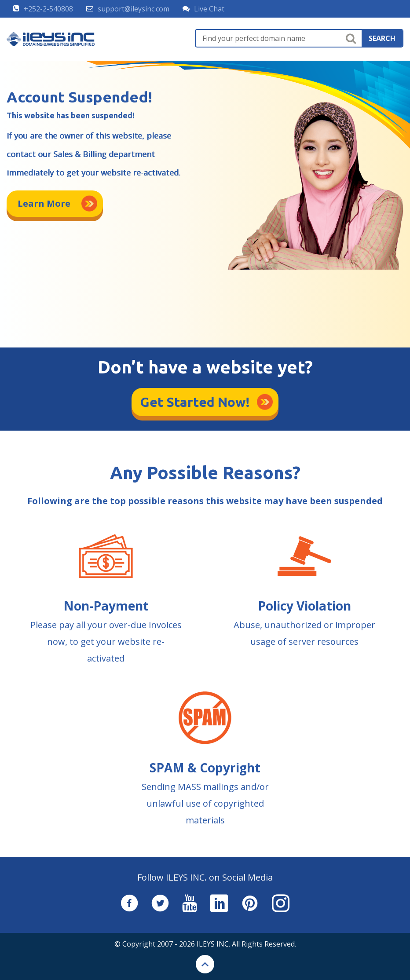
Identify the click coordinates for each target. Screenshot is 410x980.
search (382, 38)
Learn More (44, 203)
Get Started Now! (195, 402)
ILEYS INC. (213, 944)
